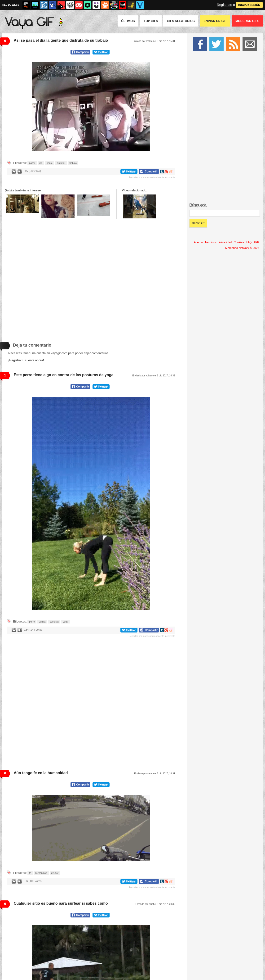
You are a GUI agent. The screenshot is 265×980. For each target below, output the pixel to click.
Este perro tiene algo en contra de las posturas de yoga (64, 375)
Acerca (198, 242)
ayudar (55, 873)
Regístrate (224, 5)
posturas (54, 622)
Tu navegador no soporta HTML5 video (91, 107)
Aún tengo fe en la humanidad (41, 773)
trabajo (73, 163)
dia (41, 163)
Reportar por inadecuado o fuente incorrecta (152, 178)
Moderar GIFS (247, 21)
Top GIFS (151, 21)
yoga (66, 622)
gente (50, 163)
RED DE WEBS (11, 5)
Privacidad (225, 242)
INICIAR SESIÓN (249, 5)
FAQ (249, 242)
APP (256, 242)
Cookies (239, 242)
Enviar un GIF (215, 21)
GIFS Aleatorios (181, 21)
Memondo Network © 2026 (242, 248)
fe (30, 873)
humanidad (41, 873)
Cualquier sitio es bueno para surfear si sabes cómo (61, 903)
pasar (32, 163)
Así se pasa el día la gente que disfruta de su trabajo (61, 40)
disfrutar (61, 163)
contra (42, 622)
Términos (211, 242)
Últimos (128, 21)
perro (32, 622)
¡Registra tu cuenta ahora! (26, 360)
